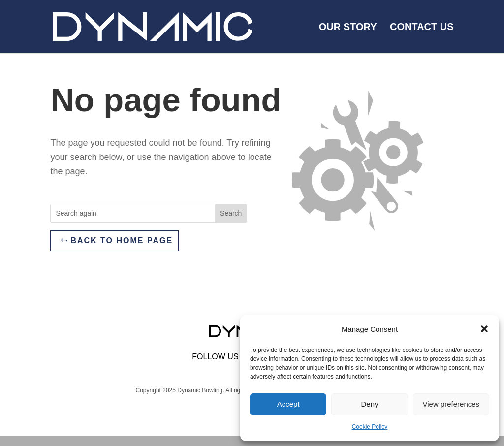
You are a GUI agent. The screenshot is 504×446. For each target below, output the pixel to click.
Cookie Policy (370, 427)
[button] (484, 329)
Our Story (348, 28)
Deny (369, 404)
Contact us (422, 28)
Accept (288, 404)
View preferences (451, 404)
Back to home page (122, 240)
